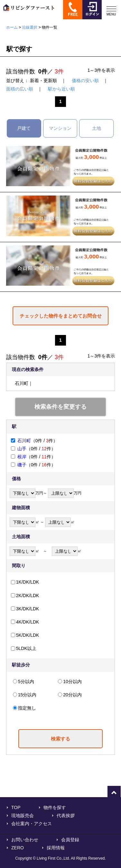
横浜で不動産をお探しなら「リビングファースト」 (27, 12)
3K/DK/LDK (28, 609)
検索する (60, 739)
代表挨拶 (66, 816)
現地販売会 (23, 816)
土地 (97, 128)
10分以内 (72, 682)
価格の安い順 (85, 81)
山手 (22, 449)
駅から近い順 (61, 89)
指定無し (27, 708)
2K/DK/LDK (28, 596)
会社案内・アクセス (32, 824)
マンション (60, 128)
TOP (16, 807)
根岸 (22, 457)
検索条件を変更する (60, 407)
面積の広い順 (20, 89)
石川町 (24, 441)
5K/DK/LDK (28, 635)
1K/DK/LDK (28, 582)
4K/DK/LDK (28, 622)
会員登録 (70, 840)
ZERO (18, 848)
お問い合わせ (25, 840)
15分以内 (27, 695)
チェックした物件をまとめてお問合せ (61, 316)
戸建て (24, 128)
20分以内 (72, 695)
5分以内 (26, 682)
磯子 (22, 465)
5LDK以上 (26, 648)
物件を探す (55, 807)
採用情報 (56, 848)
